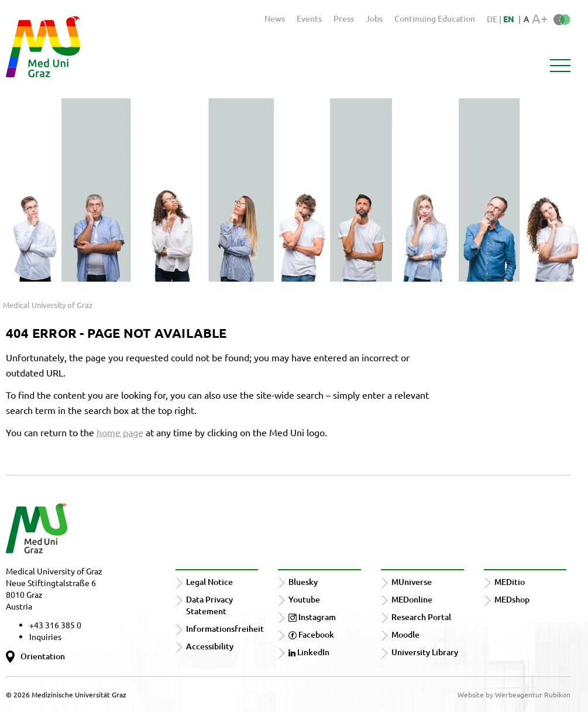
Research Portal (421, 617)
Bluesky (303, 582)
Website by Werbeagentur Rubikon (514, 694)
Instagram (312, 617)
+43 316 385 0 (55, 625)
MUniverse (412, 582)
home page (120, 432)
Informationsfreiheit (225, 629)
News (275, 18)
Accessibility (210, 646)
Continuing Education (435, 18)
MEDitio (510, 582)
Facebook (311, 634)
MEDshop (512, 599)
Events (309, 18)
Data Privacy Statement (209, 605)
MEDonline (412, 599)
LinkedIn (309, 652)
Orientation (43, 656)
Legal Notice (209, 582)
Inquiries (45, 636)
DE (493, 19)
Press (344, 18)
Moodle (405, 634)
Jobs (374, 18)
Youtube (304, 599)
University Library (425, 652)
